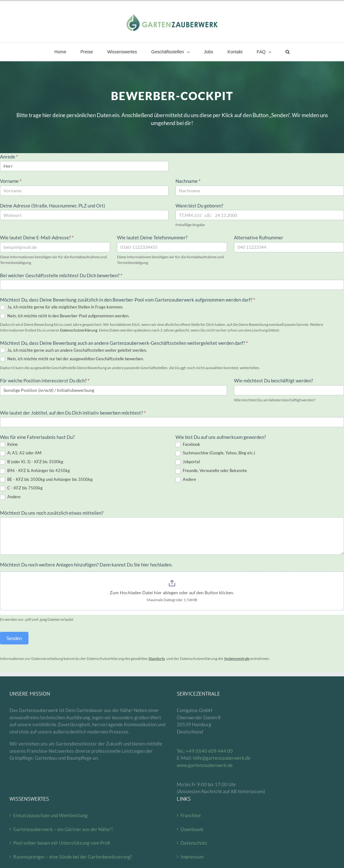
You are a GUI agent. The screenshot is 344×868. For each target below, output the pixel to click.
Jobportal (188, 462)
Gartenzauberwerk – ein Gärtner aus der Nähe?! (63, 829)
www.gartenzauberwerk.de (205, 765)
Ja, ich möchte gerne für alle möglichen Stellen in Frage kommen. (62, 307)
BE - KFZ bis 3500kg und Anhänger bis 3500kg (46, 480)
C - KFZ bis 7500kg (21, 488)
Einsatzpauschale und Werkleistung (50, 815)
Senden (14, 638)
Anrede (9, 157)
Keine (9, 445)
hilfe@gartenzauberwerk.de (222, 758)
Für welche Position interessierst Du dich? (45, 380)
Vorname (11, 181)
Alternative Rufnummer (259, 237)
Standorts (157, 658)
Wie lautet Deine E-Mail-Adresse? (37, 237)
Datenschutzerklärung (79, 330)
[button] (287, 52)
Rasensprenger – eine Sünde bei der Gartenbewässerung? (73, 857)
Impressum (192, 857)
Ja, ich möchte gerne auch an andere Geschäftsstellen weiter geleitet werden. (74, 350)
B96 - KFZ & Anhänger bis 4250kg (35, 471)
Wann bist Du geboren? (199, 206)
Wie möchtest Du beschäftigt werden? (273, 380)
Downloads (192, 829)
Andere (10, 497)
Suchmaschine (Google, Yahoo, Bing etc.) (215, 453)
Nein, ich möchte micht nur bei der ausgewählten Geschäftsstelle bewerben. (72, 359)
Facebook (188, 445)
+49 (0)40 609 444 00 (209, 751)
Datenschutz (194, 843)
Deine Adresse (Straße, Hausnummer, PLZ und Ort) (53, 206)
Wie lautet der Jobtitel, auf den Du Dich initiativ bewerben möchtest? (73, 413)
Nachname (188, 181)
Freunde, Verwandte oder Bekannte (211, 471)
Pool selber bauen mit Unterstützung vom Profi (62, 843)
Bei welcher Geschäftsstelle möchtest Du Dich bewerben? (61, 275)
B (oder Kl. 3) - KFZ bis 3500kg (32, 462)
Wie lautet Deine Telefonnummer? (152, 237)
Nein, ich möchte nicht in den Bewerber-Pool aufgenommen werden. (65, 316)
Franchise (191, 815)
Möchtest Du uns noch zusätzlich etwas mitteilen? (52, 513)
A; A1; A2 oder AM (21, 453)
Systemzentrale (237, 658)
